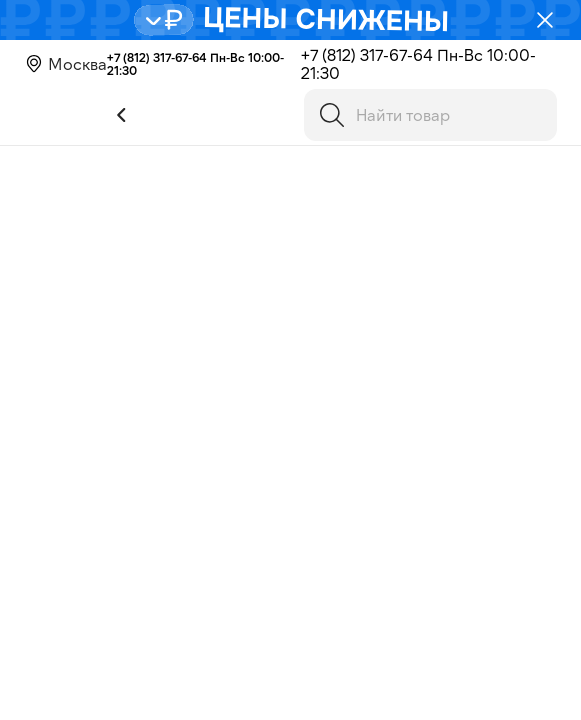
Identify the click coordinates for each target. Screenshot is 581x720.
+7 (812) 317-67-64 (157, 57)
